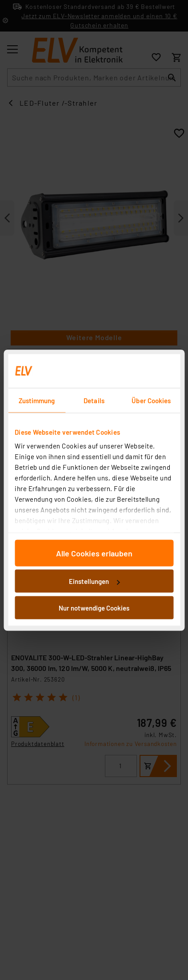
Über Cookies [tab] (151, 400)
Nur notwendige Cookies (94, 607)
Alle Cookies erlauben (94, 553)
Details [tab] (94, 400)
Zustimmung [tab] (37, 400)
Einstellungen (94, 581)
